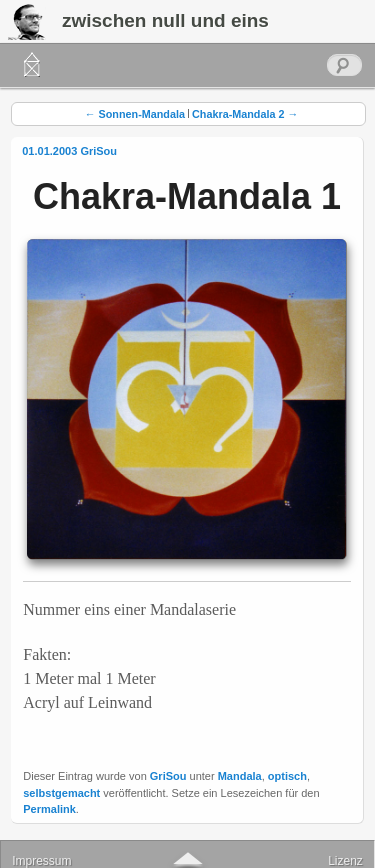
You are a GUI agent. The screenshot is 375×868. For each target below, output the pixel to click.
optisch (287, 776)
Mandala (240, 776)
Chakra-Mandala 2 (245, 114)
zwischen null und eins (165, 20)
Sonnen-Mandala (135, 114)
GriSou (98, 151)
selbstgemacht (61, 793)
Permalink (49, 809)
